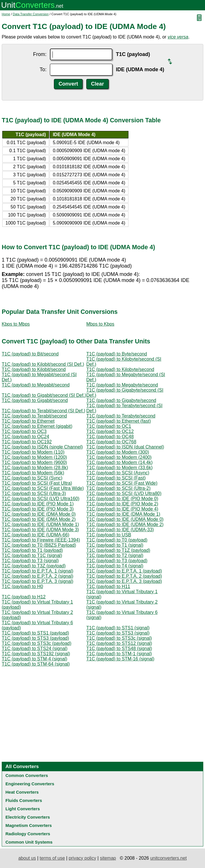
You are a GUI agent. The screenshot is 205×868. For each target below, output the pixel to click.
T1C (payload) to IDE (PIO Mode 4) (122, 509)
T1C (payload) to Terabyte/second (121, 416)
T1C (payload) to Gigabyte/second (121, 400)
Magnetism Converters (29, 825)
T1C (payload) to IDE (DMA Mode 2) (39, 519)
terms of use (52, 858)
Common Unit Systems (29, 842)
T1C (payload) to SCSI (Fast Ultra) (37, 483)
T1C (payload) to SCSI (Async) (118, 473)
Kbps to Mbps (16, 324)
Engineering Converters (30, 784)
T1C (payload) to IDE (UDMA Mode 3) (40, 530)
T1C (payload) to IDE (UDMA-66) (36, 535)
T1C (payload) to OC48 (110, 437)
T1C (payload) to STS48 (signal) (119, 648)
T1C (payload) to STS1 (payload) (35, 633)
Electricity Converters (28, 817)
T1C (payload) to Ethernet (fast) (119, 421)
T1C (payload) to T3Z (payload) (34, 566)
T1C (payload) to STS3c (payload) (37, 643)
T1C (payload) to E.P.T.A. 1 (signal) (38, 571)
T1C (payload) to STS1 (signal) (118, 628)
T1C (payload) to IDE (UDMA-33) (120, 530)
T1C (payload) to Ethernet (28, 421)
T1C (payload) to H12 (24, 597)
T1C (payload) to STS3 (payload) (35, 638)
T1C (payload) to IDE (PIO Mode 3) (38, 509)
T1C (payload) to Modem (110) (33, 452)
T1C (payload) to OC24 (25, 437)
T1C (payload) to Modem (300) (118, 452)
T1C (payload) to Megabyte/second (122, 385)
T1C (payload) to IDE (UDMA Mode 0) (125, 519)
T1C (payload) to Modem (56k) (33, 473)
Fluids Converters (24, 800)
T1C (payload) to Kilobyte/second (120, 369)
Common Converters (27, 775)
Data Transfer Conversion (31, 14)
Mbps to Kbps (100, 324)
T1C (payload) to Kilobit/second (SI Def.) (43, 364)
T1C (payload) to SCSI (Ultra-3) (34, 493)
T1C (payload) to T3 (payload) (117, 561)
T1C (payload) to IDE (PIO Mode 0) (122, 499)
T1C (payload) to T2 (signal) (115, 555)
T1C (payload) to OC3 (24, 431)
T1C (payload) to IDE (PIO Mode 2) (122, 504)
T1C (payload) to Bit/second (30, 354)
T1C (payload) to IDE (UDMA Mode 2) (125, 524)
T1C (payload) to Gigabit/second (35, 400)
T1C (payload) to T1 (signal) (115, 545)
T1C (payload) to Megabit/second (36, 385)
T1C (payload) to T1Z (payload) (118, 550)
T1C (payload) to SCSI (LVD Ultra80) (124, 493)
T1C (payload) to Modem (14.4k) (119, 462)
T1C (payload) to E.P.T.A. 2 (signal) (38, 576)
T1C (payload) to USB (109, 535)
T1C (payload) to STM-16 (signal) (120, 659)
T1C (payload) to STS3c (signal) (119, 638)
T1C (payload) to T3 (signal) (30, 561)
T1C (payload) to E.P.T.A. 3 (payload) (124, 581)
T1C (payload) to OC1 (109, 426)
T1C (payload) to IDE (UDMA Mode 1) (40, 524)
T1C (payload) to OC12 (110, 431)
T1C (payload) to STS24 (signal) (35, 648)
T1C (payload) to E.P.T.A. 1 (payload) (124, 571)
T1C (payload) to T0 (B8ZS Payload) (39, 545)
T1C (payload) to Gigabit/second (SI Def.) (44, 395)
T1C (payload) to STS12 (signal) (119, 643)
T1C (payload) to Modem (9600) (34, 462)
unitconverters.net (168, 858)
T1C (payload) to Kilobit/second (34, 369)
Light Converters (23, 809)
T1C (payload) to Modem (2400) (119, 457)
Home (6, 14)
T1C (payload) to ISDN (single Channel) (42, 447)
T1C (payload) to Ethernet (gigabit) (37, 426)
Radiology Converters (28, 834)
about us (27, 858)
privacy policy (82, 858)
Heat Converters (22, 792)
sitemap (108, 858)
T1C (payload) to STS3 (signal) (118, 633)
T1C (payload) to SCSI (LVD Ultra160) (41, 499)
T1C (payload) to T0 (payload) (117, 540)
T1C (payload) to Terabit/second (34, 416)
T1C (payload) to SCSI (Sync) (32, 478)
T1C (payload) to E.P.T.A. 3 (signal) (38, 581)
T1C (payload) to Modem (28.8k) (35, 468)
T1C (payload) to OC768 (111, 442)
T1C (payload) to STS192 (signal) (36, 654)
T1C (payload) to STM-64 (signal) (36, 664)
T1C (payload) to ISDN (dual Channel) (125, 447)
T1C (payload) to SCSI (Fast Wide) (122, 483)
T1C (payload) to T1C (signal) (32, 555)
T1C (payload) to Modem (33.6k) (119, 468)
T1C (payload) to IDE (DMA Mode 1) (123, 514)
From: (40, 54)
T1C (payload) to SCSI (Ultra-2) (118, 488)
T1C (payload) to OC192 (27, 442)
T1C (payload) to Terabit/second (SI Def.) (43, 411)
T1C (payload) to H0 (22, 586)
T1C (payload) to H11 (108, 586)
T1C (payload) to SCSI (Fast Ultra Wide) (43, 488)
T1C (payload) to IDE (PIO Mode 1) (38, 504)
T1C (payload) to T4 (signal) (115, 566)
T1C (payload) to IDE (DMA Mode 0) (39, 514)
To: (43, 69)
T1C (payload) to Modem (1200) (34, 457)
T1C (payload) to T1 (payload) (32, 550)
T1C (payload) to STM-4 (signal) (35, 659)
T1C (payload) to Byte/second (117, 354)
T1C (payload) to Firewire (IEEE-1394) (41, 540)
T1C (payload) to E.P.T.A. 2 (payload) (124, 576)
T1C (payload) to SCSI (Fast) (116, 478)
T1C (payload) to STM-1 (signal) (119, 654)
